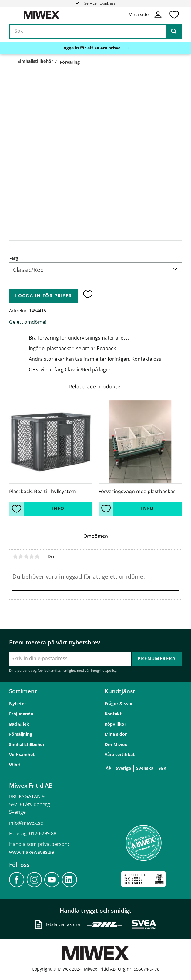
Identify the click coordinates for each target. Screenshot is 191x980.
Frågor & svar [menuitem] (119, 703)
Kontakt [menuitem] (113, 714)
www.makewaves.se (32, 852)
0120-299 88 (43, 833)
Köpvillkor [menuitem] (115, 724)
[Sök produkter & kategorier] (95, 32)
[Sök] (174, 32)
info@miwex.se (26, 823)
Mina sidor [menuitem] (116, 734)
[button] (174, 15)
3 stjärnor (26, 556)
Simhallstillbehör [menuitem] (27, 744)
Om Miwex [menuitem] (116, 744)
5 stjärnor (37, 556)
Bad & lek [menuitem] (19, 724)
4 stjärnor (32, 556)
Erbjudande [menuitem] (21, 714)
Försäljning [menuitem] (21, 734)
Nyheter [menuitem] (18, 703)
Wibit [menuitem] (15, 765)
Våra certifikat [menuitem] (120, 754)
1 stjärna (15, 556)
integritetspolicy (104, 670)
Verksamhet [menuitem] (22, 754)
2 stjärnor (21, 556)
